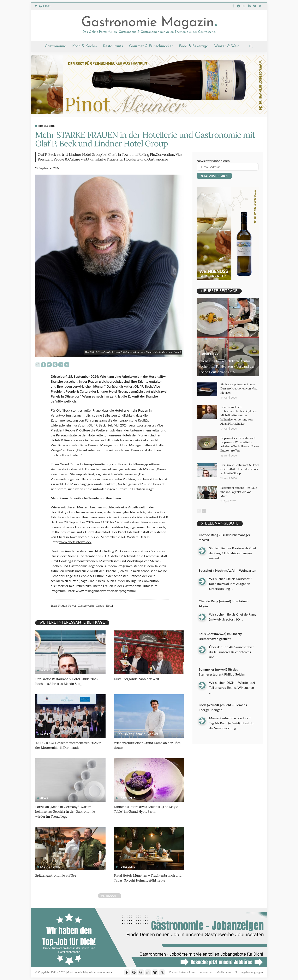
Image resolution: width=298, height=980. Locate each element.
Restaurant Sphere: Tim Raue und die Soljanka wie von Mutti (238, 483)
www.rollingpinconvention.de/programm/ (106, 591)
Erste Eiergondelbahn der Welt (138, 679)
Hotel (106, 606)
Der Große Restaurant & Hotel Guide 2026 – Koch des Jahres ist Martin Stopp (70, 681)
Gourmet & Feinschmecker (151, 46)
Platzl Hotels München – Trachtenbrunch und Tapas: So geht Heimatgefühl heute (146, 878)
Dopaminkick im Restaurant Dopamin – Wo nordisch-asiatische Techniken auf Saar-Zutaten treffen (238, 440)
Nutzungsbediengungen (249, 972)
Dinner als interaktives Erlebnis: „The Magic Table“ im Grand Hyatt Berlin (148, 809)
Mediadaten (223, 972)
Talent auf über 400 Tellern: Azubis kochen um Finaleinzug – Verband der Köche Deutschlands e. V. (225, 363)
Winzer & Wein (227, 46)
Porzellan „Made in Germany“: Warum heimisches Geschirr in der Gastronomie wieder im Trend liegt (67, 811)
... (221, 548)
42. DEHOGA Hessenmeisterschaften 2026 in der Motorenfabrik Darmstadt (69, 745)
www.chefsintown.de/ (75, 542)
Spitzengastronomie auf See (57, 875)
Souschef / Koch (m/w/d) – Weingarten (227, 561)
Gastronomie (55, 46)
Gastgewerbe (84, 606)
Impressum (206, 972)
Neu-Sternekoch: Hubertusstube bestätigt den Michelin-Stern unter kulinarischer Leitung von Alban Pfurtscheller (239, 413)
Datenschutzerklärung (182, 972)
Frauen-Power (67, 606)
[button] (9, 971)
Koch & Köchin (85, 46)
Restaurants (113, 46)
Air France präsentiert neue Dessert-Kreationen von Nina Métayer (238, 388)
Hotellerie (46, 126)
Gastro (97, 606)
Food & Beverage (193, 46)
